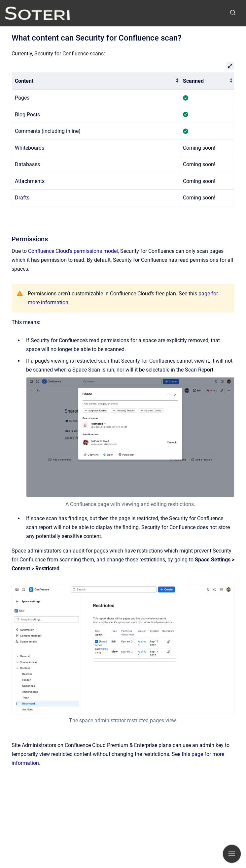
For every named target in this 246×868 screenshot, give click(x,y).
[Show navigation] (232, 854)
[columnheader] (96, 81)
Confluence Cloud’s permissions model (73, 251)
